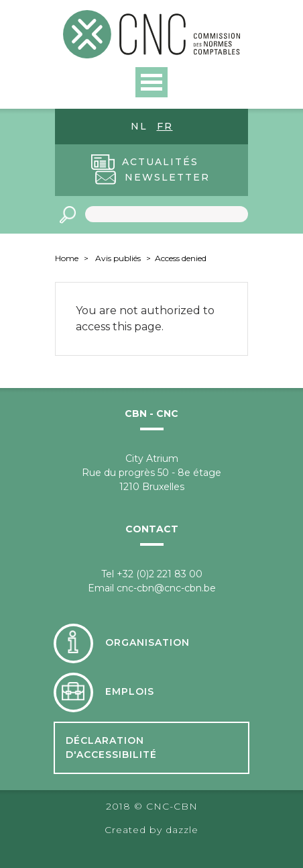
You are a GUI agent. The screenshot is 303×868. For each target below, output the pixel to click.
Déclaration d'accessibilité (111, 748)
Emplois (130, 691)
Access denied (181, 258)
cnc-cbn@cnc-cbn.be (166, 588)
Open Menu (151, 82)
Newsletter (167, 177)
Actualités (160, 162)
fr (165, 126)
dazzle (182, 830)
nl (139, 126)
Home (67, 258)
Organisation (147, 642)
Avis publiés (118, 258)
